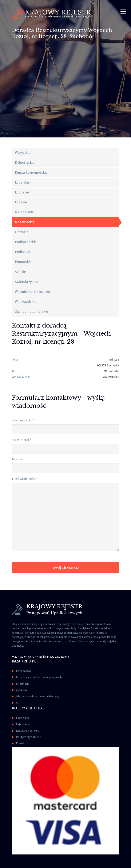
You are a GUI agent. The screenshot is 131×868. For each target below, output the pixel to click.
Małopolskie (24, 212)
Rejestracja (23, 724)
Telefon (17, 459)
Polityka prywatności (29, 737)
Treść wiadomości (25, 479)
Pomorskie (23, 262)
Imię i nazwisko (23, 420)
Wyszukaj (22, 690)
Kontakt (21, 743)
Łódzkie (21, 202)
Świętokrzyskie (27, 282)
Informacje (23, 684)
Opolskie (22, 232)
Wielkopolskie (26, 302)
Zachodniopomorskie (31, 312)
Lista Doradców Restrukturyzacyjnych (39, 677)
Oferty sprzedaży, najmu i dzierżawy (38, 696)
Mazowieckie (25, 222)
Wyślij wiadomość (66, 568)
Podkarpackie (26, 242)
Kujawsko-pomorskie (31, 172)
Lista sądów (23, 671)
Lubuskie (22, 192)
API (18, 703)
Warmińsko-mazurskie (32, 292)
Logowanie (23, 718)
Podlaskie (23, 252)
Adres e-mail (21, 440)
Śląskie (20, 272)
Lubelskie (22, 182)
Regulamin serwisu (28, 731)
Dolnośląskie (25, 162)
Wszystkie (23, 153)
